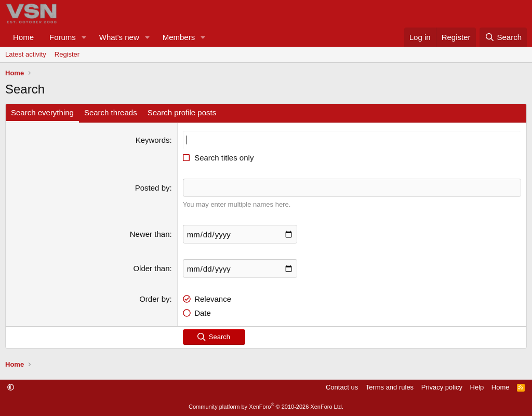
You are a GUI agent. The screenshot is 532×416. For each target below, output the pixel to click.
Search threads (111, 112)
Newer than (150, 234)
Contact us (342, 387)
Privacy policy (442, 387)
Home (23, 37)
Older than (151, 268)
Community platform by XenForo (266, 407)
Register (67, 54)
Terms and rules (390, 387)
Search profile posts (182, 112)
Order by (154, 299)
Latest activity (26, 54)
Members (179, 37)
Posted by (152, 188)
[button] (84, 37)
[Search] (503, 37)
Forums (63, 37)
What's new (119, 37)
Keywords (153, 140)
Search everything (42, 112)
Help (477, 387)
